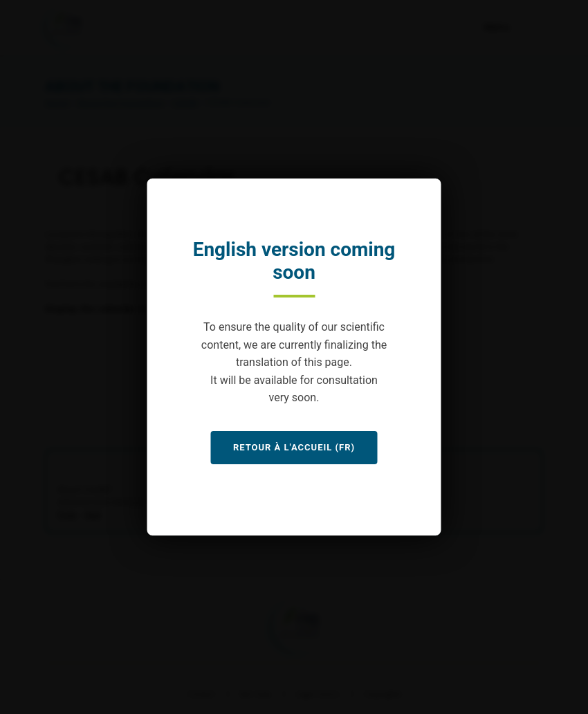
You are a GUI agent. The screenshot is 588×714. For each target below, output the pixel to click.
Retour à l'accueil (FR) (294, 447)
